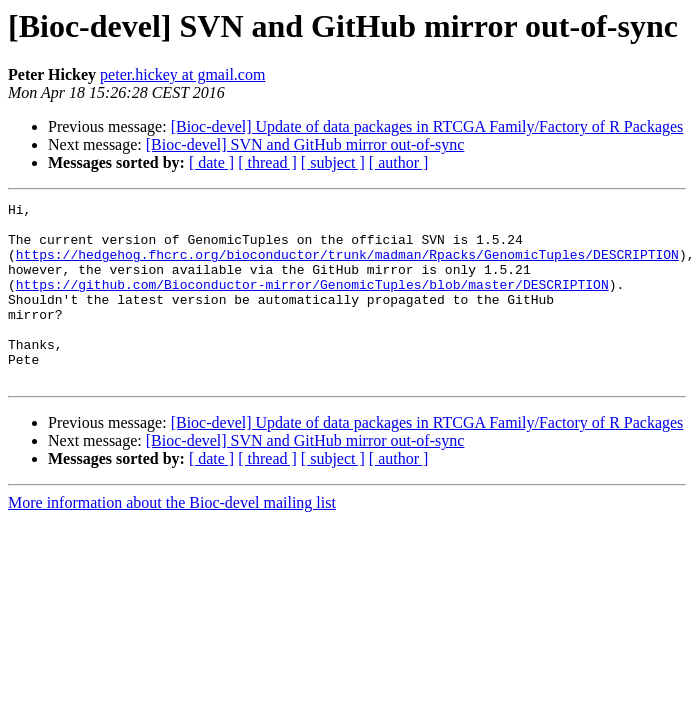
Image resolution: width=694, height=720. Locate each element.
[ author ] (399, 162)
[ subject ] (333, 162)
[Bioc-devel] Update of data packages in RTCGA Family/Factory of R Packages (427, 126)
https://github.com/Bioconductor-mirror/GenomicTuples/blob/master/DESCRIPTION (312, 302)
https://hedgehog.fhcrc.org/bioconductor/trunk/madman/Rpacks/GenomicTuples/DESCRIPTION (347, 266)
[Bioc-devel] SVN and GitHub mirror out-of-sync (305, 144)
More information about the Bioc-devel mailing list (172, 538)
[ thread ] (267, 162)
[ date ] (211, 162)
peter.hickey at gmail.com (182, 74)
